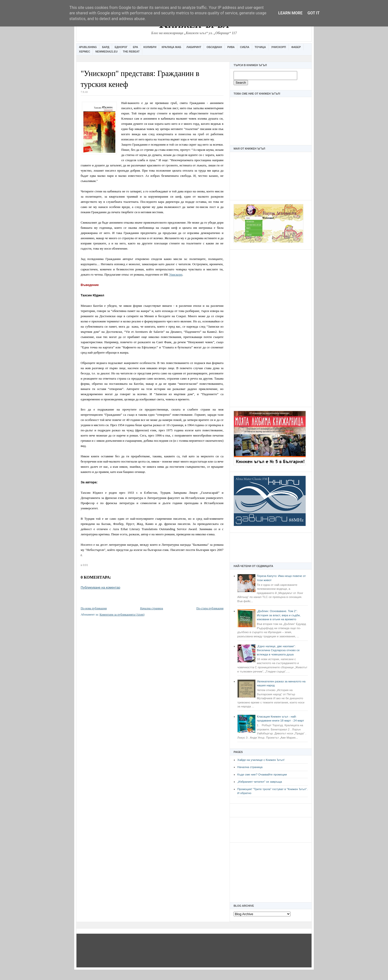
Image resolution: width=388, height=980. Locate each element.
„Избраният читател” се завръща (260, 782)
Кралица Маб (171, 47)
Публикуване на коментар (100, 587)
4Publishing (88, 47)
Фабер (296, 47)
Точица (260, 47)
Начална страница (250, 767)
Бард (106, 47)
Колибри (150, 47)
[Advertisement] (271, 328)
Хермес (85, 52)
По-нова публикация (94, 608)
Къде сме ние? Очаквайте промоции (262, 774)
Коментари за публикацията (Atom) (122, 615)
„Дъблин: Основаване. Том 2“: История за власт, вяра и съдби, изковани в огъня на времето (279, 615)
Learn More (290, 13)
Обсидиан (214, 47)
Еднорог (121, 47)
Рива (231, 47)
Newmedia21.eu (107, 52)
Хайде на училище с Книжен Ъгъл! (261, 760)
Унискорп (279, 47)
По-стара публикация (210, 608)
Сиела (245, 47)
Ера (135, 47)
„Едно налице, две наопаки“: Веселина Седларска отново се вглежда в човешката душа (278, 650)
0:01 (85, 565)
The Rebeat (131, 52)
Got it (313, 13)
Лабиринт (194, 47)
